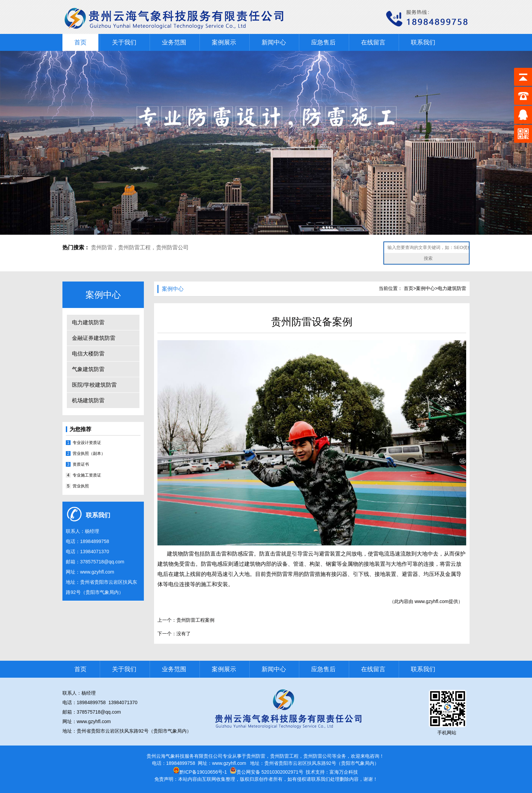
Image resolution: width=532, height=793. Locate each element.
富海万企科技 (344, 772)
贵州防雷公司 (172, 247)
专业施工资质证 (87, 475)
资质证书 (81, 464)
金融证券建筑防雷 (94, 338)
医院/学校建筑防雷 (94, 385)
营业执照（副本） (89, 453)
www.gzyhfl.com (97, 572)
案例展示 (224, 42)
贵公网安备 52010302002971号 (270, 772)
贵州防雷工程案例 (195, 620)
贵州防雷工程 (134, 247)
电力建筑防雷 (88, 322)
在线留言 (373, 42)
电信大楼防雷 (88, 354)
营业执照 (81, 486)
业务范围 (174, 42)
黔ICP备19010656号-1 (200, 772)
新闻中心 (274, 42)
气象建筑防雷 (88, 369)
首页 (80, 42)
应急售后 (323, 42)
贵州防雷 (102, 247)
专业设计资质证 (87, 443)
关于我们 (124, 42)
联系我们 (423, 42)
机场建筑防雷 (88, 400)
